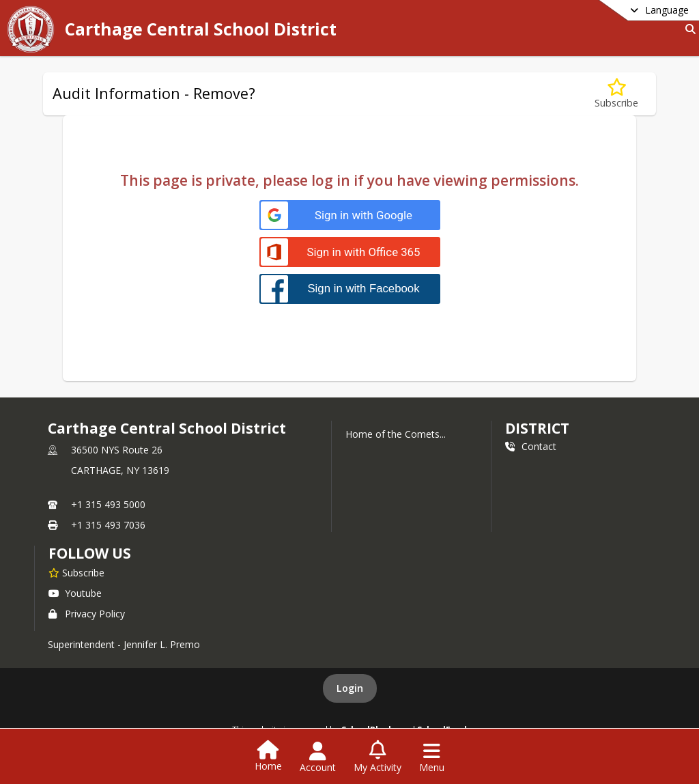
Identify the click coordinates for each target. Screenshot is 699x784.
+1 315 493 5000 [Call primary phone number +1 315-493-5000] (108, 504)
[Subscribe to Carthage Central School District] (76, 572)
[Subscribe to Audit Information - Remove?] (616, 94)
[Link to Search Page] (688, 29)
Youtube (75, 593)
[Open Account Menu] (318, 757)
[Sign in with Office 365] (350, 252)
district (537, 428)
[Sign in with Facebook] (350, 289)
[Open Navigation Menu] (432, 757)
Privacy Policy (87, 614)
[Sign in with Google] (350, 215)
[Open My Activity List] (377, 757)
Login (350, 688)
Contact (531, 446)
